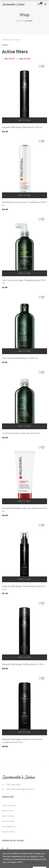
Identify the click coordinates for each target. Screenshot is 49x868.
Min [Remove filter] (10, 59)
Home (19, 21)
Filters (5, 45)
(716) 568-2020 (13, 785)
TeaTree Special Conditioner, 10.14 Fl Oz (21, 433)
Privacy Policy (8, 832)
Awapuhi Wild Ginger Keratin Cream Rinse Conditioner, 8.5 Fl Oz (22, 741)
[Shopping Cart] (39, 4)
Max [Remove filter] (25, 59)
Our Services (8, 821)
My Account (8, 811)
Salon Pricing (8, 816)
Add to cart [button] (24, 120)
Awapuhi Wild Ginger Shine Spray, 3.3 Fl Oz (22, 127)
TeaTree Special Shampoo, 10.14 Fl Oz (20, 358)
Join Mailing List (9, 826)
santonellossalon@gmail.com (20, 789)
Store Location (9, 805)
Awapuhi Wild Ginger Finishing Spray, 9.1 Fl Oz (23, 664)
